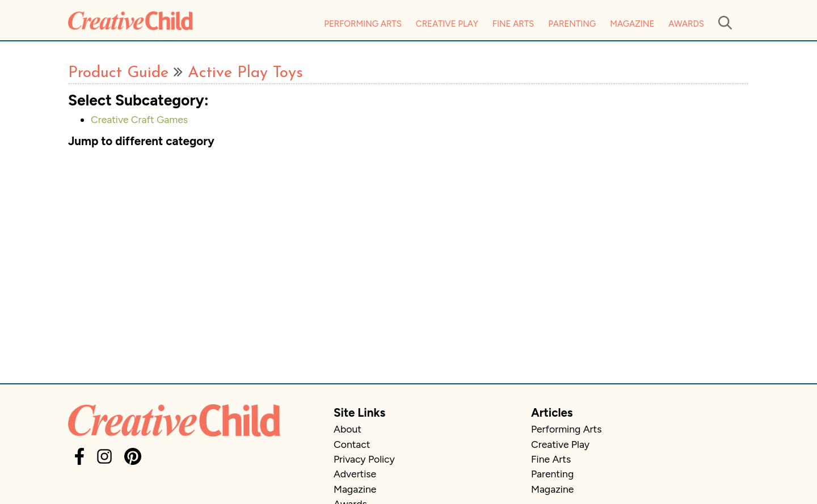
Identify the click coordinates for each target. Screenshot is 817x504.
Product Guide (118, 73)
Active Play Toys (245, 73)
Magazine (632, 24)
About (348, 429)
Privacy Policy (364, 459)
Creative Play (447, 24)
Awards (686, 24)
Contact (352, 444)
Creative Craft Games (139, 119)
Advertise (355, 474)
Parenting (572, 24)
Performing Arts (363, 24)
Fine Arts (513, 24)
